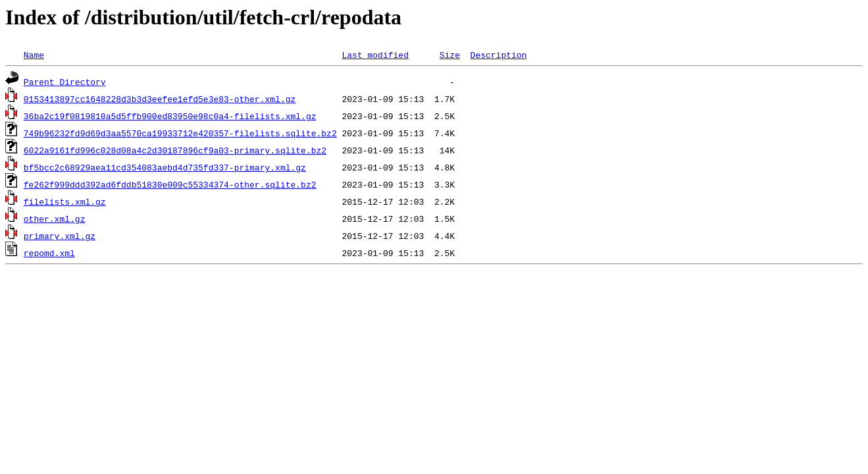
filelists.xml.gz (65, 201)
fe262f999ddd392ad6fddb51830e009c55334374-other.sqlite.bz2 (170, 184)
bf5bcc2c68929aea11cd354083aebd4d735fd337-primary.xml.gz (165, 167)
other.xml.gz (55, 219)
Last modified (375, 55)
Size (450, 55)
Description (498, 55)
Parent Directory (65, 82)
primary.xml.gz (60, 236)
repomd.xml (49, 253)
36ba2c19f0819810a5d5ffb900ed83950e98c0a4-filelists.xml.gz (170, 116)
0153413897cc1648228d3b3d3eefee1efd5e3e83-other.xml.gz (160, 99)
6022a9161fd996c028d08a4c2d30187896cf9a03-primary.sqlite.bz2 (175, 150)
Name (34, 55)
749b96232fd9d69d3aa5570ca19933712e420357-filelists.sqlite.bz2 (180, 133)
